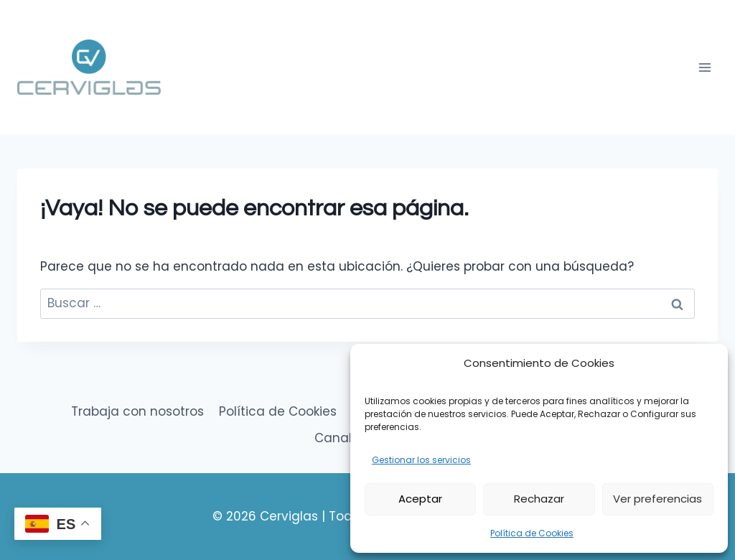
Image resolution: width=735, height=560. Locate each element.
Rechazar (539, 499)
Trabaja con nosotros (137, 411)
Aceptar (420, 499)
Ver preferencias (657, 499)
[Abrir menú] (704, 67)
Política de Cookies (532, 533)
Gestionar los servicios (421, 460)
